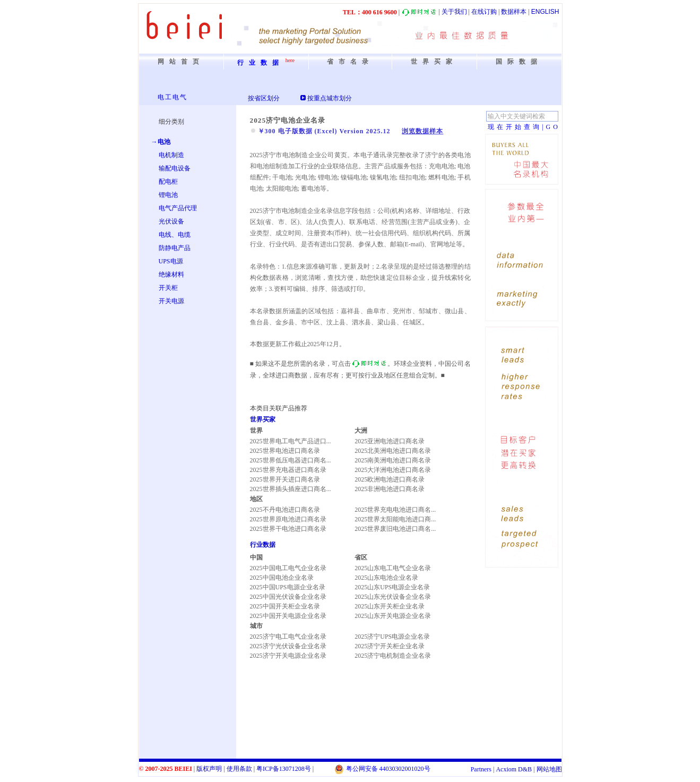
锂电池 (168, 195)
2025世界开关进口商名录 (285, 479)
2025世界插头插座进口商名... (291, 489)
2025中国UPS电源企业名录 (288, 587)
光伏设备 (171, 221)
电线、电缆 (175, 235)
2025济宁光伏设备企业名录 (288, 646)
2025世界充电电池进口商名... (395, 510)
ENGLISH (545, 12)
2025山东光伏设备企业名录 (393, 597)
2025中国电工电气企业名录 (288, 568)
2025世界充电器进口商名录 (288, 470)
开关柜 (168, 288)
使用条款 (239, 769)
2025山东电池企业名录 (386, 578)
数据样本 (514, 12)
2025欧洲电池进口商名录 (390, 479)
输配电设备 (175, 168)
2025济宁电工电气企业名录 (288, 637)
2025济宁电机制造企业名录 (393, 656)
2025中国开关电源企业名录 (288, 616)
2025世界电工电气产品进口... (291, 441)
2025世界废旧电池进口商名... (395, 529)
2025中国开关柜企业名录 (285, 606)
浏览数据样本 (422, 131)
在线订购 (484, 12)
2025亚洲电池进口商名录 (390, 441)
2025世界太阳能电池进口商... (395, 519)
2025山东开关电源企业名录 (393, 616)
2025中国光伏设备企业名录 (288, 597)
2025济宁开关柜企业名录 (390, 646)
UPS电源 (171, 261)
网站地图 (549, 769)
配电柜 (168, 182)
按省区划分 (264, 98)
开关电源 (171, 301)
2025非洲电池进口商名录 (390, 489)
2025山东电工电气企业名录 (393, 568)
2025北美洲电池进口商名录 (393, 451)
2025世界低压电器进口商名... (291, 460)
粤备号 (284, 769)
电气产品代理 (178, 208)
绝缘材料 (171, 274)
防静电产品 (175, 248)
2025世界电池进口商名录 (285, 451)
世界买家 (263, 419)
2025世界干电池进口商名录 (288, 529)
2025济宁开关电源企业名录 (288, 656)
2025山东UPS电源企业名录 (392, 587)
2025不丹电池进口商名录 (285, 510)
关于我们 (454, 12)
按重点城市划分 (330, 98)
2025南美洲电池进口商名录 (393, 460)
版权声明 (209, 769)
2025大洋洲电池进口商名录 (393, 470)
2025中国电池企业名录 (282, 578)
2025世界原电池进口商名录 (288, 519)
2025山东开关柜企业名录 (390, 606)
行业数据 (263, 545)
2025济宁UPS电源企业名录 (392, 637)
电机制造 (171, 155)
